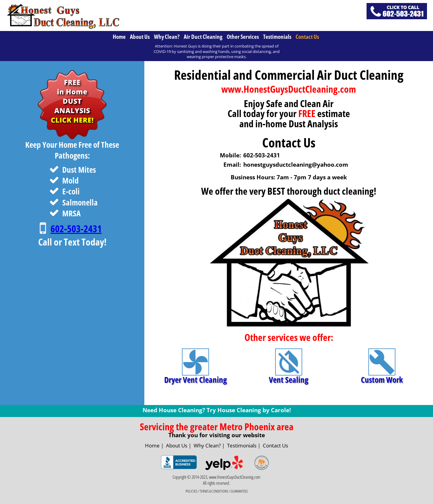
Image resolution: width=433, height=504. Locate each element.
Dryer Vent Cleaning (195, 380)
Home (119, 37)
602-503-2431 (76, 229)
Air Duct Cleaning (203, 37)
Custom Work (382, 380)
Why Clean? (167, 37)
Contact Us (307, 37)
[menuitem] (120, 37)
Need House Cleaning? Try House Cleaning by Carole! (217, 410)
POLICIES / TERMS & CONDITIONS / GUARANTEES (217, 491)
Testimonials (277, 37)
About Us (140, 37)
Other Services (243, 37)
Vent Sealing (289, 380)
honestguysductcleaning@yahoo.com (296, 165)
